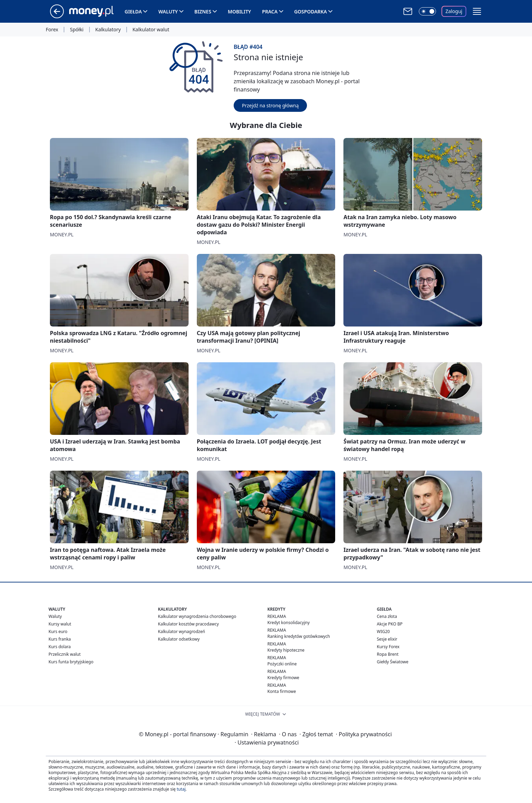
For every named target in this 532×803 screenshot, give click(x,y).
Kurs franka (60, 639)
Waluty (168, 12)
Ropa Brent (388, 654)
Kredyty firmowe (283, 678)
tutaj (181, 789)
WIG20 (383, 631)
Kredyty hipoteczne (286, 650)
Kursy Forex (388, 647)
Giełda (133, 12)
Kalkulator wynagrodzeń (182, 631)
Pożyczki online (282, 664)
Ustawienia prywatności (267, 742)
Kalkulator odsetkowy (179, 639)
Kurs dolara (60, 647)
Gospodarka (311, 12)
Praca (270, 12)
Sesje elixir (387, 639)
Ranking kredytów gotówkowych (299, 636)
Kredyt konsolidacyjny (289, 623)
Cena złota (387, 616)
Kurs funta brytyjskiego (71, 662)
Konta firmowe (282, 691)
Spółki (77, 30)
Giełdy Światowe (393, 662)
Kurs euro (58, 631)
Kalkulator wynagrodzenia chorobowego (197, 616)
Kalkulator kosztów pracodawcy (188, 624)
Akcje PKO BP (390, 624)
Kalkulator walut (151, 30)
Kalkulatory (108, 30)
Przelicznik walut (65, 654)
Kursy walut (60, 624)
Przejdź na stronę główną (270, 105)
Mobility (240, 12)
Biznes (203, 12)
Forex (52, 30)
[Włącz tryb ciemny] (427, 11)
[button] (477, 11)
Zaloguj (454, 11)
